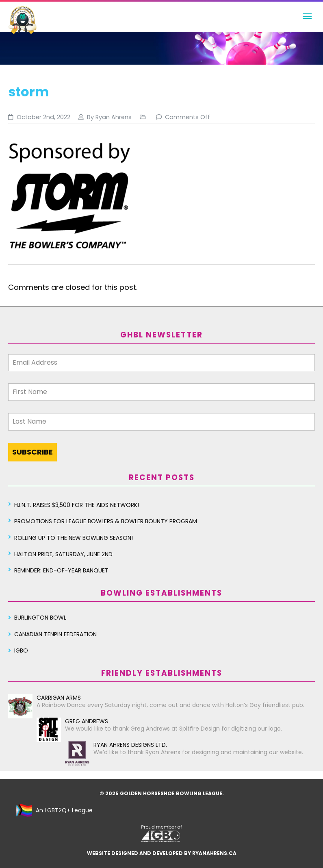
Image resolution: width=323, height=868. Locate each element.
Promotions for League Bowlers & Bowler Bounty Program (106, 521)
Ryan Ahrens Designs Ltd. (116, 745)
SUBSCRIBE (33, 452)
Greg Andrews (72, 721)
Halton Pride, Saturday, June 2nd (63, 554)
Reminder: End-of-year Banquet (61, 570)
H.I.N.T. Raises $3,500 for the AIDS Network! (77, 505)
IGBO (21, 650)
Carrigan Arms (44, 698)
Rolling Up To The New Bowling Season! (74, 538)
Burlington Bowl (40, 618)
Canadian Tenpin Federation (55, 634)
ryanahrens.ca (214, 853)
